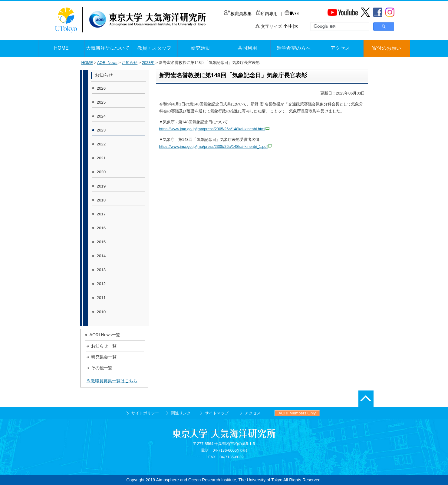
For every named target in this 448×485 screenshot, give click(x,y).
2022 (101, 144)
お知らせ (130, 63)
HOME (87, 63)
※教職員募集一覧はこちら (112, 381)
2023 (101, 130)
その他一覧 (102, 368)
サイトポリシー (145, 413)
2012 (101, 284)
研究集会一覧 (104, 357)
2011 (101, 298)
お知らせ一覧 (104, 346)
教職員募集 (238, 14)
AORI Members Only (297, 413)
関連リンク (181, 413)
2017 (101, 214)
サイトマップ (217, 413)
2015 (101, 242)
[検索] (339, 27)
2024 (101, 116)
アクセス (253, 413)
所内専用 (267, 14)
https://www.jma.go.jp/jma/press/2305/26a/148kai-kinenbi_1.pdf (216, 146)
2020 (101, 172)
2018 (101, 200)
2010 (101, 312)
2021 (101, 158)
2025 (101, 102)
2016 (101, 228)
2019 (101, 186)
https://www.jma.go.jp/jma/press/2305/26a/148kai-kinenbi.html (214, 129)
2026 (101, 88)
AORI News (107, 63)
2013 (101, 270)
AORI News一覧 (105, 335)
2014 (101, 256)
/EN (292, 13)
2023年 (148, 63)
